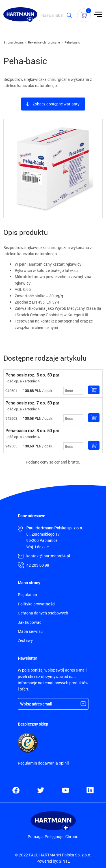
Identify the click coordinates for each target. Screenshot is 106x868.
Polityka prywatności (37, 604)
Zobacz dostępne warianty (56, 104)
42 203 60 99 (38, 565)
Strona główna (13, 42)
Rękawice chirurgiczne (44, 42)
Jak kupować (30, 622)
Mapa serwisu (30, 631)
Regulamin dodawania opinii (43, 763)
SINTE (64, 861)
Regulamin (27, 595)
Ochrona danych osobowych (43, 613)
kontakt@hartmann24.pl (48, 556)
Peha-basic (72, 42)
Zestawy (25, 640)
